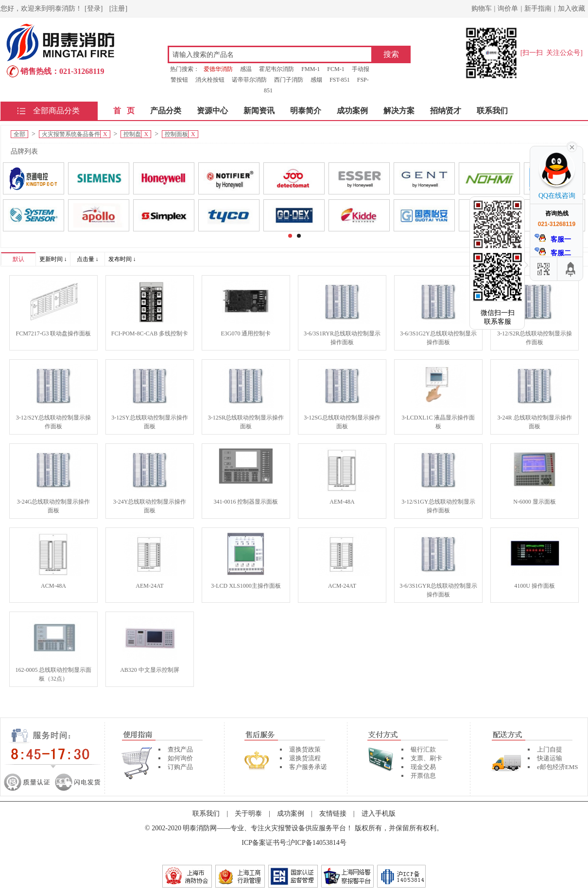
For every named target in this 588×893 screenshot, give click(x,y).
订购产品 (180, 767)
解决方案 (399, 111)
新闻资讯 (259, 111)
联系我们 (492, 111)
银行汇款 (423, 749)
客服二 (553, 252)
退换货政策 (305, 749)
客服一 (553, 238)
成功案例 (352, 111)
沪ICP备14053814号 (317, 843)
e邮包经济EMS (558, 767)
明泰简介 (306, 111)
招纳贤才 (446, 111)
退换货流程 (305, 758)
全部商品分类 (56, 111)
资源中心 (212, 111)
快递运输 (550, 758)
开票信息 (423, 776)
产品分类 (166, 111)
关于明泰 (248, 814)
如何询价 (180, 758)
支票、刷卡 (426, 758)
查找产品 (180, 749)
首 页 (124, 111)
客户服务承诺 (308, 767)
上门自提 (550, 749)
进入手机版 (379, 814)
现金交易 (423, 767)
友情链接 (333, 814)
